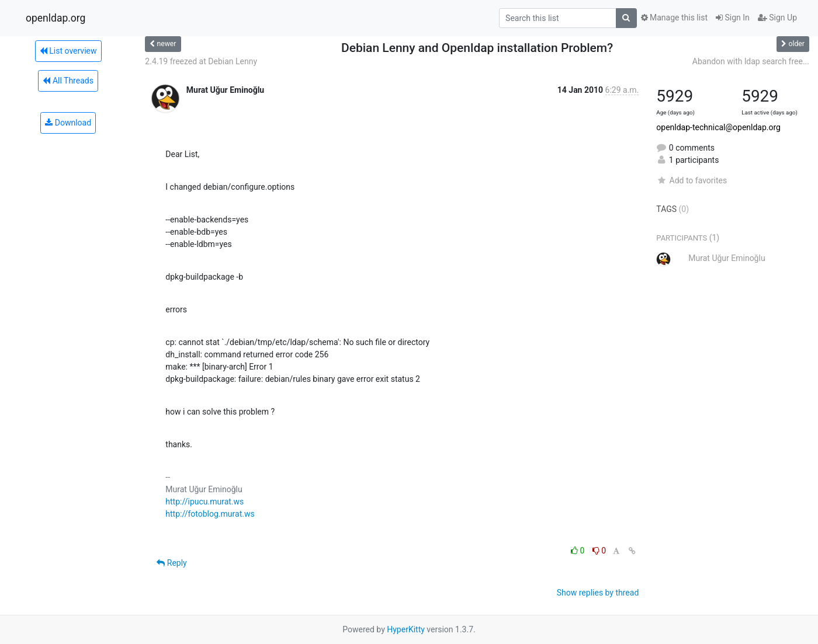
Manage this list (674, 18)
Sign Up (777, 18)
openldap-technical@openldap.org (718, 127)
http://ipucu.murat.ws (204, 502)
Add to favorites (692, 180)
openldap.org (56, 18)
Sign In (733, 18)
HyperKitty (406, 629)
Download (68, 123)
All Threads (68, 81)
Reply (171, 563)
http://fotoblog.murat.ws (210, 514)
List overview (68, 51)
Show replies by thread (598, 593)
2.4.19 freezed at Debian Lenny (201, 61)
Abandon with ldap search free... (751, 61)
